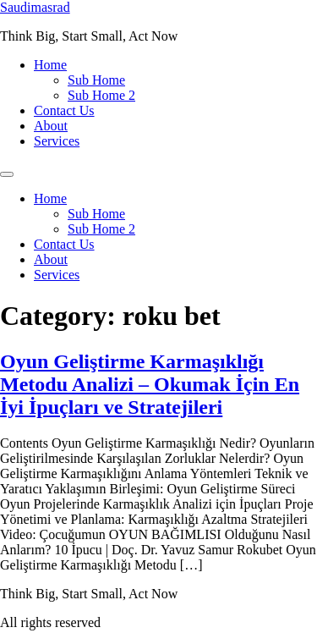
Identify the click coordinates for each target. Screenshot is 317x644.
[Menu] (7, 174)
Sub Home (96, 80)
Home (50, 65)
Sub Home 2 (101, 95)
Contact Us (64, 110)
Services (57, 141)
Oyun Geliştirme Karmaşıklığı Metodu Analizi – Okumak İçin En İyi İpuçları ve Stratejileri (150, 384)
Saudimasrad (35, 7)
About (51, 126)
